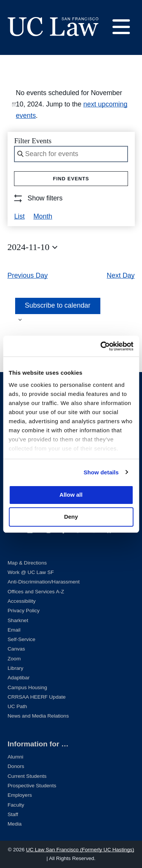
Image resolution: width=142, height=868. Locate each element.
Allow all (71, 495)
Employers (20, 795)
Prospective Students (32, 786)
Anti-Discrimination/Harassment (44, 582)
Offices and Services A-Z (36, 592)
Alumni (16, 757)
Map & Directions (27, 563)
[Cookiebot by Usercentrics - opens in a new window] (101, 346)
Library (16, 668)
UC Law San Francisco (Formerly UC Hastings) (80, 850)
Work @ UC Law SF (31, 572)
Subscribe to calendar (58, 305)
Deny (71, 517)
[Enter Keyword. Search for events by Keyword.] (71, 154)
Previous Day (28, 275)
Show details (101, 472)
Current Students (27, 776)
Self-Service (21, 639)
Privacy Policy (24, 611)
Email (14, 630)
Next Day (121, 275)
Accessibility (22, 601)
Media (15, 824)
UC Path (17, 706)
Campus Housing (27, 687)
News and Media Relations (38, 716)
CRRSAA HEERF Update (37, 697)
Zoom (14, 659)
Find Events (71, 179)
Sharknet (18, 620)
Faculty (16, 805)
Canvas (16, 649)
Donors (16, 766)
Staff (13, 814)
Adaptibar (19, 678)
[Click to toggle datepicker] (33, 247)
